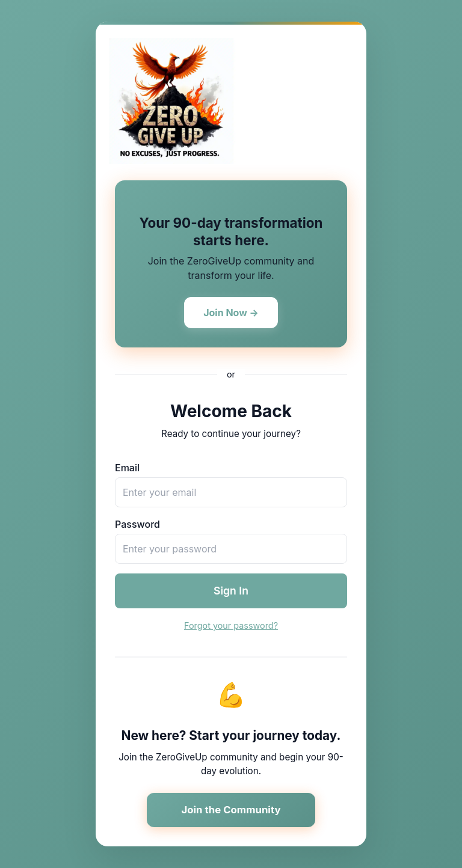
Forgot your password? (231, 625)
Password (137, 524)
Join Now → (231, 313)
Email (127, 468)
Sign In (231, 591)
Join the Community (231, 810)
